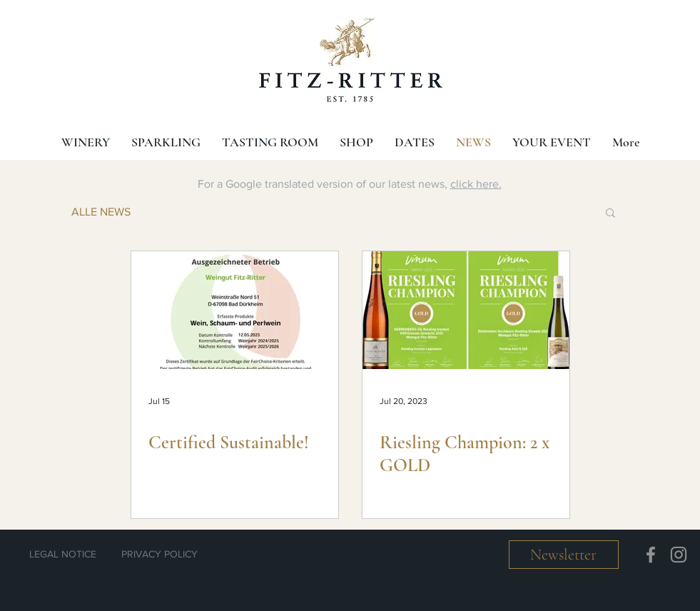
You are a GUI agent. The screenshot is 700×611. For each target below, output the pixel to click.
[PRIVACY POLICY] (160, 555)
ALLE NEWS (101, 212)
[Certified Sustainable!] (235, 310)
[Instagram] (679, 555)
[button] (610, 214)
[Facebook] (651, 555)
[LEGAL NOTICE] (63, 555)
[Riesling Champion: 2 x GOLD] (466, 310)
